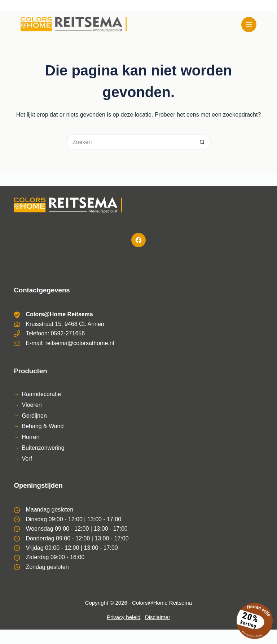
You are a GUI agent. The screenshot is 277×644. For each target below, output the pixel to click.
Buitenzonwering (43, 448)
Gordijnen (34, 416)
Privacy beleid (124, 617)
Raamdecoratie (41, 394)
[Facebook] (138, 240)
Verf (27, 459)
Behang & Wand (43, 426)
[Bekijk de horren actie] (255, 621)
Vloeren (32, 405)
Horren (30, 437)
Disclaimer (158, 617)
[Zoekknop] (203, 142)
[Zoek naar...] (130, 142)
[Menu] (249, 25)
